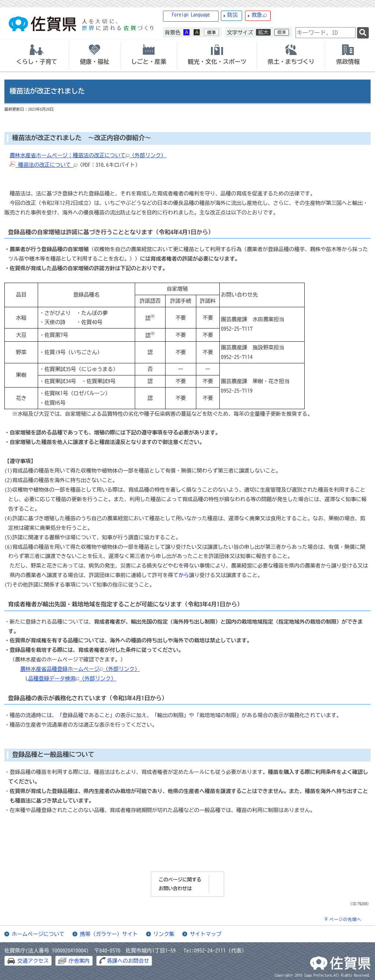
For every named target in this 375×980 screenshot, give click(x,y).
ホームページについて (38, 934)
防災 (233, 15)
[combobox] (326, 33)
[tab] (37, 56)
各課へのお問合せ (128, 961)
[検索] (363, 33)
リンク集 (164, 934)
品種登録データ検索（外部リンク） (72, 678)
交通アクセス (33, 961)
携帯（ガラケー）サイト (109, 934)
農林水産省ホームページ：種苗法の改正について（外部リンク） (88, 155)
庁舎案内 (79, 961)
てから (181, 575)
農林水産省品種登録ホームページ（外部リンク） (80, 669)
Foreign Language (191, 15)
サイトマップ (205, 934)
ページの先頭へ (345, 919)
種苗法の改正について (43, 165)
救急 (259, 15)
